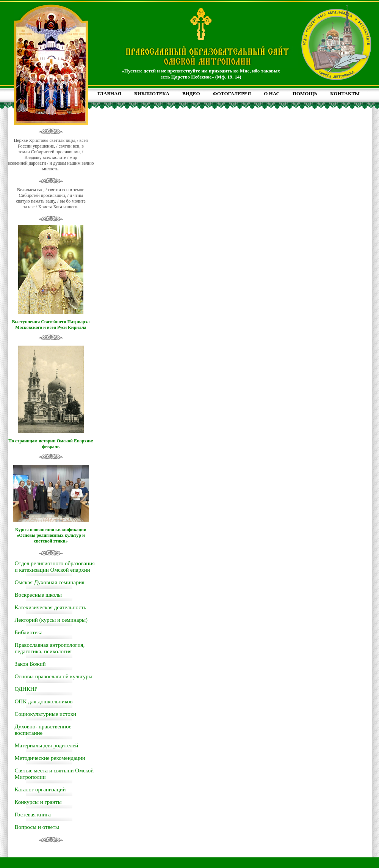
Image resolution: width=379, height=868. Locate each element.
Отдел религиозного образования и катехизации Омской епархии (55, 567)
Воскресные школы (38, 595)
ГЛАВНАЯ (109, 94)
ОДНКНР (26, 689)
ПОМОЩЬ (305, 94)
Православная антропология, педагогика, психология (50, 648)
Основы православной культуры (54, 676)
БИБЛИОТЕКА (152, 94)
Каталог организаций (40, 789)
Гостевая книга (33, 815)
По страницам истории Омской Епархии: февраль (51, 444)
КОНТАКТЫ (345, 94)
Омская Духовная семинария (50, 582)
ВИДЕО (191, 94)
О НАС (272, 94)
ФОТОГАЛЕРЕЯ (232, 94)
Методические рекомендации (50, 758)
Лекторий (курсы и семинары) (51, 620)
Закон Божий (30, 664)
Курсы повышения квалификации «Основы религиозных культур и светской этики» (51, 535)
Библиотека (29, 632)
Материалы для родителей (47, 745)
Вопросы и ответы (37, 827)
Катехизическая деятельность (51, 607)
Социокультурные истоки (45, 714)
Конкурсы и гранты (38, 802)
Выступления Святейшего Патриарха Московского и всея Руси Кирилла (51, 325)
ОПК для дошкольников (44, 701)
